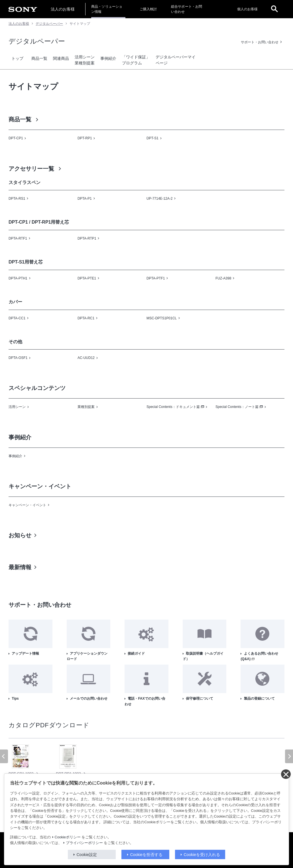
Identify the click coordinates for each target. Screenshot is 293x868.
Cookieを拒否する (146, 855)
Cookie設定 (87, 855)
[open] (274, 9)
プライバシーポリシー (84, 843)
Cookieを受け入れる (202, 855)
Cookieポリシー (68, 837)
